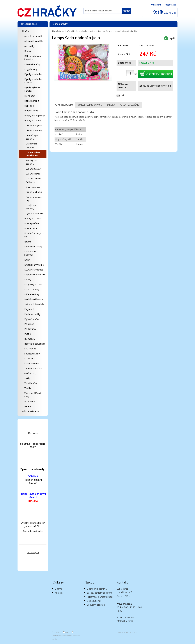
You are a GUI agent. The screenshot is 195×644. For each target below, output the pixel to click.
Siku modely (30, 349)
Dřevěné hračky (32, 64)
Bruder (28, 51)
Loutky (28, 280)
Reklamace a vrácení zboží (100, 597)
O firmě (58, 589)
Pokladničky (30, 329)
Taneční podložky (33, 368)
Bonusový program (96, 605)
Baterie (28, 406)
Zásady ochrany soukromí (100, 593)
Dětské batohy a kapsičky (33, 58)
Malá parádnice (33, 187)
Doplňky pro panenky (32, 145)
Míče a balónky (32, 294)
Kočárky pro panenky (31, 162)
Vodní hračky (31, 383)
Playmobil (29, 309)
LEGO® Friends (33, 174)
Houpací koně (31, 111)
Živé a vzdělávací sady (33, 395)
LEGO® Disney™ (34, 169)
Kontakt (59, 593)
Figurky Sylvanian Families (33, 89)
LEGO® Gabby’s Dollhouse (34, 180)
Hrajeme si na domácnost (33, 154)
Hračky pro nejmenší (35, 116)
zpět (172, 38)
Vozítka (28, 388)
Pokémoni (29, 324)
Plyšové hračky (32, 319)
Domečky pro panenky (32, 137)
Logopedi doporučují (35, 275)
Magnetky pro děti (33, 284)
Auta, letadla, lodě (33, 36)
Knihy (27, 260)
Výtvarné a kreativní (35, 213)
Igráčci (28, 242)
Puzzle (28, 334)
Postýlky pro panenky (32, 207)
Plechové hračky (32, 314)
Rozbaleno (30, 401)
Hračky (26, 31)
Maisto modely (32, 289)
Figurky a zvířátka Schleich (33, 81)
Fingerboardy (31, 69)
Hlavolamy (30, 96)
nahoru (56, 632)
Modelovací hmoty (34, 299)
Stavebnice (30, 358)
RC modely (30, 339)
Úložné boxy (30, 373)
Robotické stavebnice (35, 344)
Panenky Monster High (34, 199)
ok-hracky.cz (33, 552)
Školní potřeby (31, 364)
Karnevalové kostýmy (30, 253)
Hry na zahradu (32, 228)
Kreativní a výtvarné (34, 265)
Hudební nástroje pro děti (35, 235)
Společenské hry (32, 354)
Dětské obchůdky (34, 130)
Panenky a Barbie (34, 192)
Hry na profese (32, 223)
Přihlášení (156, 5)
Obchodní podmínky (33, 531)
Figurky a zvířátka (33, 74)
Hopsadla (29, 106)
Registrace (170, 5)
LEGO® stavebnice (34, 270)
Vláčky (27, 378)
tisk (67, 632)
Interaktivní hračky (33, 246)
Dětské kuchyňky (34, 126)
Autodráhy (29, 46)
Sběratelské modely (34, 304)
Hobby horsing (32, 101)
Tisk (122, 95)
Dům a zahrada (30, 411)
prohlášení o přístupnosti (63, 636)
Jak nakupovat (94, 601)
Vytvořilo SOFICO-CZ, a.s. (127, 632)
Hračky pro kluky (32, 218)
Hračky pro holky (33, 120)
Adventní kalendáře (34, 41)
